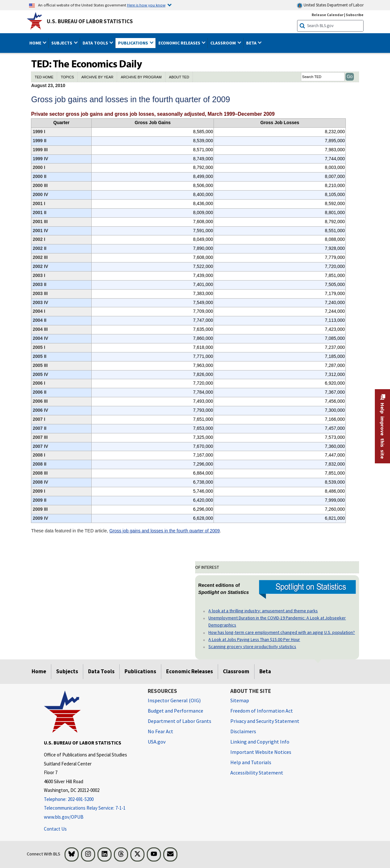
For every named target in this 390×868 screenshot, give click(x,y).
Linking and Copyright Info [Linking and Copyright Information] (260, 742)
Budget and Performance (175, 711)
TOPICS (67, 77)
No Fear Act (160, 731)
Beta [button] (252, 43)
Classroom (236, 671)
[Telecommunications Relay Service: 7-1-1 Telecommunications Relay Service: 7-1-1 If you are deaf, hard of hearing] (91, 808)
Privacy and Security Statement (265, 721)
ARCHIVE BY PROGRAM (141, 77)
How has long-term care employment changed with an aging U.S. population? (282, 632)
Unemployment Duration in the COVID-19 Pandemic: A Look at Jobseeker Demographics (277, 621)
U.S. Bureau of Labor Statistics (90, 21)
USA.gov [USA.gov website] (157, 742)
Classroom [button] (224, 43)
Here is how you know (146, 5)
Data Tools (101, 671)
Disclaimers (243, 731)
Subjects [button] (62, 43)
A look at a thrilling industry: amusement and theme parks (263, 611)
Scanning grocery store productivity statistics (252, 646)
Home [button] (36, 43)
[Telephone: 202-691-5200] (91, 799)
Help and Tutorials (251, 762)
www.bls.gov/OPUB (64, 817)
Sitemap (240, 700)
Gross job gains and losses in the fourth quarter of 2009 (165, 531)
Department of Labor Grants (180, 721)
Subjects (67, 671)
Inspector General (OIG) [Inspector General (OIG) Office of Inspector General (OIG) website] (174, 700)
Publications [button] (134, 43)
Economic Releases (190, 671)
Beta (265, 671)
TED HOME (44, 77)
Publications (140, 671)
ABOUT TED (179, 77)
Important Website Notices (261, 752)
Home (39, 671)
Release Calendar (328, 15)
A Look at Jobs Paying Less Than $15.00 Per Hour (254, 639)
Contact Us (55, 829)
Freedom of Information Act (262, 711)
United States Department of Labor (330, 5)
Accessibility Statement (257, 773)
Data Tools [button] (96, 43)
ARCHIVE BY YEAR (97, 77)
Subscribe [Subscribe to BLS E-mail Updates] (355, 15)
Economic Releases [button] (180, 43)
